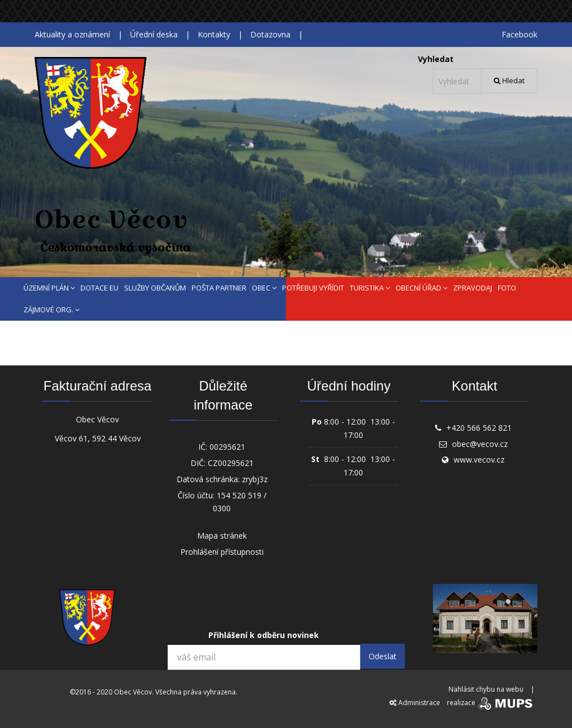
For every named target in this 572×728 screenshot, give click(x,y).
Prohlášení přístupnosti (222, 552)
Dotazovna (270, 34)
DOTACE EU (99, 288)
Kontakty (214, 34)
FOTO (507, 288)
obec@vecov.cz (480, 444)
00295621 (227, 447)
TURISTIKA (370, 288)
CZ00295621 (231, 463)
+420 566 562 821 (479, 428)
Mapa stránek (222, 536)
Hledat (509, 80)
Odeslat (383, 656)
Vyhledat (436, 59)
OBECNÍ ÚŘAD (421, 288)
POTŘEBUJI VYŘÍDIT (313, 288)
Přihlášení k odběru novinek (264, 635)
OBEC (264, 288)
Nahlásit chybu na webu (486, 689)
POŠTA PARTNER (219, 288)
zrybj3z (255, 479)
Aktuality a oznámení (72, 34)
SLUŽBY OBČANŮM (155, 288)
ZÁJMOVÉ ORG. (51, 310)
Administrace (415, 703)
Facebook (519, 34)
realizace (491, 703)
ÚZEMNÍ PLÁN (49, 288)
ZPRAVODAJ (473, 288)
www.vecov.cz (479, 460)
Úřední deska (154, 34)
